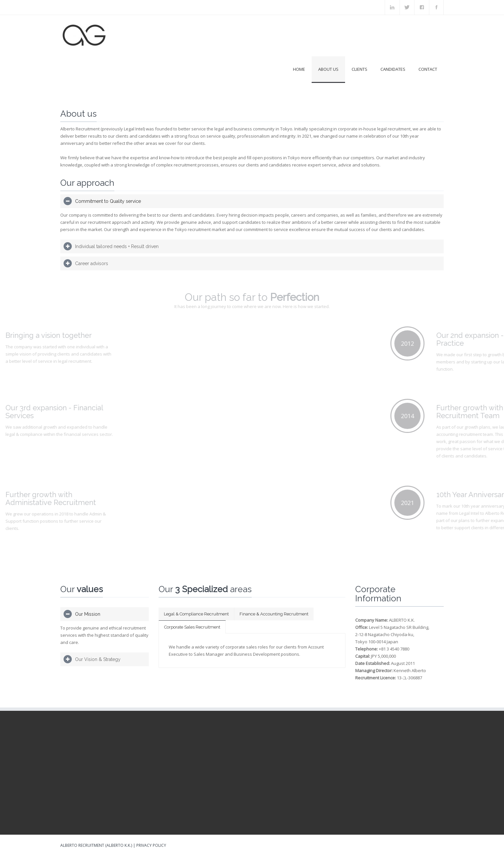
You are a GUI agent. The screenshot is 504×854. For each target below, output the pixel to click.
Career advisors (92, 263)
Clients (359, 69)
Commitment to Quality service (108, 201)
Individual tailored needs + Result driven (117, 246)
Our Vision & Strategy (98, 659)
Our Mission (88, 614)
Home (299, 69)
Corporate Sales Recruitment (192, 627)
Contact (428, 69)
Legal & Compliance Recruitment (196, 614)
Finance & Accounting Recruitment (274, 614)
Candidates (393, 69)
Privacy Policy (151, 845)
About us (328, 69)
